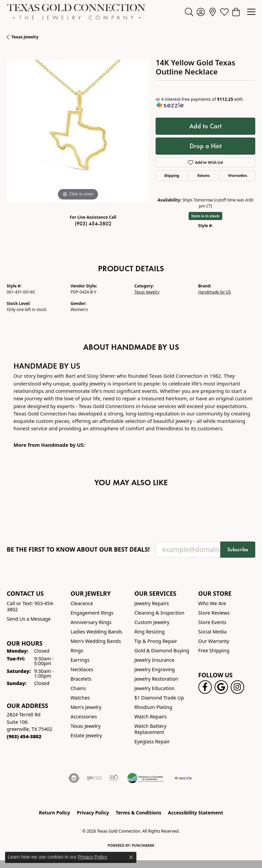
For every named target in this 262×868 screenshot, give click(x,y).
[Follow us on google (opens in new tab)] (221, 687)
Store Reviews (214, 613)
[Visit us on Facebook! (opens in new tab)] (205, 687)
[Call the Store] (24, 736)
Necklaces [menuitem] (82, 669)
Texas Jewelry (25, 37)
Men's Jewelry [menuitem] (86, 707)
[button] (189, 12)
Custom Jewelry (152, 622)
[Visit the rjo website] (114, 778)
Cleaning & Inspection (159, 613)
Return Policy (55, 813)
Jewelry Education (154, 688)
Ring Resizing (150, 632)
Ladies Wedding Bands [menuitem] (96, 632)
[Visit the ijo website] (94, 778)
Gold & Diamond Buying (162, 650)
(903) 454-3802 (93, 224)
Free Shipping (214, 650)
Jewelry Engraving (155, 669)
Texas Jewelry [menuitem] (86, 726)
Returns (204, 175)
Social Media (213, 632)
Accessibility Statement (196, 813)
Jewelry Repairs (152, 603)
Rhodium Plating (153, 707)
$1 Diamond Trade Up (159, 698)
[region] (78, 131)
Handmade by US (215, 292)
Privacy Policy (93, 813)
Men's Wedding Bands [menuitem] (96, 641)
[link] (213, 12)
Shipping (172, 175)
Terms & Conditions (139, 813)
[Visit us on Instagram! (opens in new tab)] (237, 687)
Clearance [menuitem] (82, 603)
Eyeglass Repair (152, 741)
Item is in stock (205, 216)
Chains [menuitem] (78, 688)
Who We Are (212, 603)
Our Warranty (214, 641)
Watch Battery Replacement (150, 729)
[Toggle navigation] (251, 12)
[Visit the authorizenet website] (74, 778)
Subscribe (238, 549)
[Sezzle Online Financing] (183, 778)
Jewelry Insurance (154, 660)
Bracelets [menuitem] (81, 679)
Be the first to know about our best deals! (78, 549)
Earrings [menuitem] (80, 660)
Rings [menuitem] (77, 650)
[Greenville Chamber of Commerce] (145, 778)
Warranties (238, 175)
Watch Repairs (151, 717)
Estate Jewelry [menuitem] (86, 735)
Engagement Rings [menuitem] (92, 613)
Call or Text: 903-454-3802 (30, 606)
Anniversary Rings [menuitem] (91, 622)
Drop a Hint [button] (206, 146)
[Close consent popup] (131, 857)
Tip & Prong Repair (156, 641)
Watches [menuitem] (80, 698)
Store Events (212, 622)
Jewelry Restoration (156, 679)
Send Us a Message (29, 619)
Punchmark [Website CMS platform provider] (143, 845)
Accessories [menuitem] (84, 717)
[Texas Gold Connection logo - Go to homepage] (76, 12)
